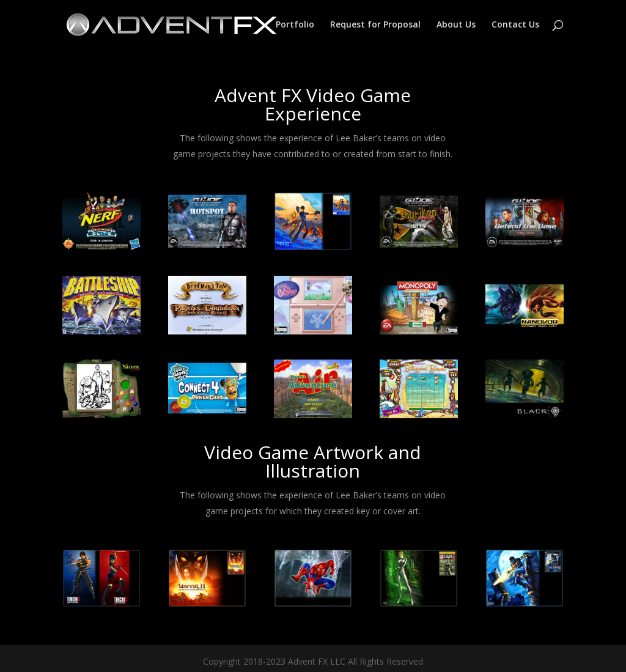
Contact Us (515, 25)
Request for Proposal (375, 25)
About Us (456, 25)
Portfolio (295, 25)
